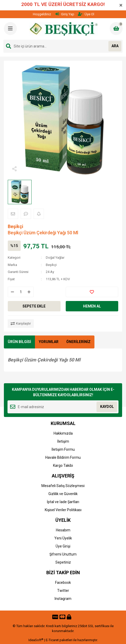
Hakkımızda (63, 433)
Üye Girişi (63, 546)
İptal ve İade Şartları (63, 502)
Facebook (63, 583)
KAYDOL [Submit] (107, 407)
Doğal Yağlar (55, 258)
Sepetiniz (63, 562)
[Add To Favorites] (92, 292)
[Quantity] (21, 292)
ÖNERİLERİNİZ (78, 342)
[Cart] (116, 29)
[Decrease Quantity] (12, 292)
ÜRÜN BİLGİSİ (19, 342)
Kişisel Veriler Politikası (63, 510)
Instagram (63, 599)
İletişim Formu (63, 449)
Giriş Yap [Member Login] (65, 14)
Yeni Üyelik (63, 538)
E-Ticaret (52, 640)
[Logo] (64, 29)
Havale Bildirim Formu (63, 457)
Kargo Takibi (63, 465)
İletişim (63, 441)
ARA (115, 46)
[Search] (63, 46)
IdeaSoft (36, 640)
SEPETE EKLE (34, 306)
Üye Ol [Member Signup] (86, 14)
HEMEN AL (92, 306)
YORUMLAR (49, 342)
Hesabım (63, 530)
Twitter (63, 591)
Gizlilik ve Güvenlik (63, 494)
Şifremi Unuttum (63, 554)
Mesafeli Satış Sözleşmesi (63, 486)
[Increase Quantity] (29, 292)
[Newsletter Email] (63, 407)
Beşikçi (16, 226)
